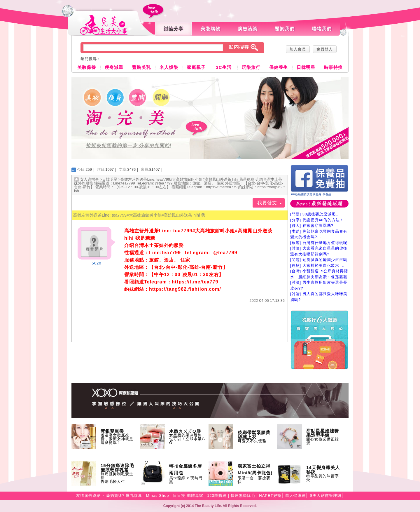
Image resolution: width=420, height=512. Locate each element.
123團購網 (217, 496)
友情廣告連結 (88, 496)
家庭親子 (196, 67)
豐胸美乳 (141, 67)
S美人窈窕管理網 (325, 496)
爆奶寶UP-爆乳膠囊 (124, 496)
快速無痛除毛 (243, 496)
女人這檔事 (89, 179)
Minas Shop (158, 496)
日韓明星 (306, 67)
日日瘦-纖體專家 (188, 496)
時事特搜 (333, 67)
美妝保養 (87, 67)
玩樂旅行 (251, 67)
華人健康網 (295, 496)
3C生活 (224, 67)
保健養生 (279, 67)
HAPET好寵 (270, 496)
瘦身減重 (114, 67)
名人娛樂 (169, 67)
